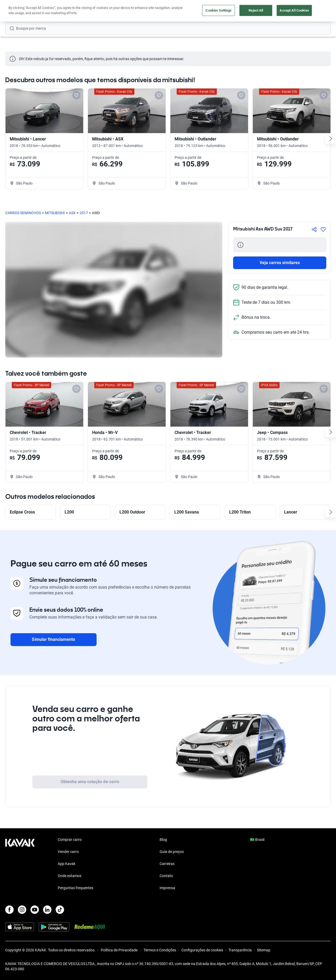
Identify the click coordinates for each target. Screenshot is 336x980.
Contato (166, 876)
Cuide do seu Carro (229, 11)
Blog (163, 840)
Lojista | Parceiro (192, 11)
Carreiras (167, 864)
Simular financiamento (53, 639)
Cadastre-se (316, 11)
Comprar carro (131, 11)
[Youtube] (35, 910)
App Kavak (67, 864)
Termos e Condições (160, 950)
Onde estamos (70, 876)
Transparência (240, 950)
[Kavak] (20, 11)
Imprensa (167, 888)
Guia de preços (172, 852)
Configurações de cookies (202, 950)
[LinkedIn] (47, 910)
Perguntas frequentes (75, 888)
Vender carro (160, 11)
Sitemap (264, 950)
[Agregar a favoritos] (323, 229)
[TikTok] (60, 910)
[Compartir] (314, 229)
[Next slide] (331, 139)
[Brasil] (284, 11)
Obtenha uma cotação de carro (90, 782)
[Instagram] (22, 910)
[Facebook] (9, 910)
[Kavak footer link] (20, 864)
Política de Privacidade (120, 950)
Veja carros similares (280, 263)
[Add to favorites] (76, 95)
